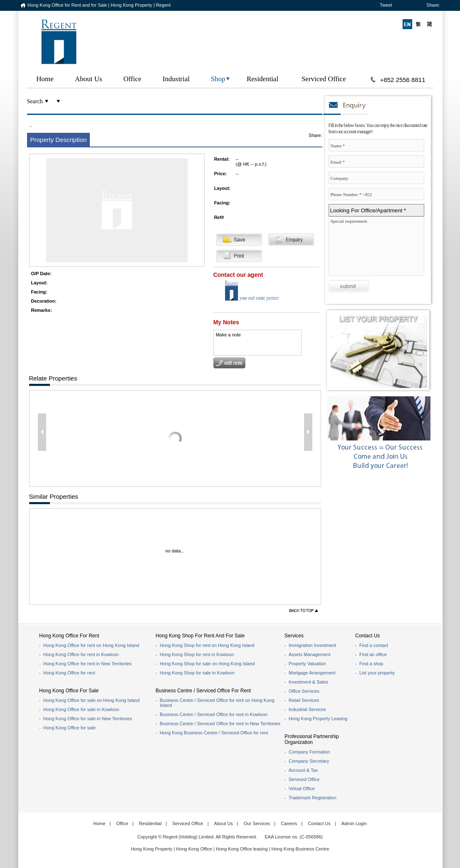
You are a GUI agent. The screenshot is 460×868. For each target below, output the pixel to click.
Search (35, 101)
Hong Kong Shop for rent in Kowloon (197, 654)
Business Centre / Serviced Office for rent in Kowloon (214, 714)
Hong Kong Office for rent (69, 673)
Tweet (386, 5)
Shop (218, 79)
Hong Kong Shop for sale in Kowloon (197, 673)
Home (45, 79)
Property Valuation (307, 664)
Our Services (257, 823)
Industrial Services (307, 709)
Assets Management (309, 654)
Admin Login (354, 823)
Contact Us (319, 823)
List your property (377, 673)
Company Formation (309, 752)
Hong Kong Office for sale (69, 728)
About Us (89, 79)
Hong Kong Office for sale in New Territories (88, 719)
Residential (262, 79)
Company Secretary (309, 761)
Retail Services (304, 700)
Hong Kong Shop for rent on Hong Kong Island (207, 645)
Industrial (176, 79)
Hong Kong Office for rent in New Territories (87, 664)
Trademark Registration (313, 798)
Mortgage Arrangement (312, 673)
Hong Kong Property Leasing (318, 719)
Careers (289, 823)
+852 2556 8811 (403, 80)
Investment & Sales (308, 682)
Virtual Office (302, 788)
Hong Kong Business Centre (300, 849)
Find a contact (374, 645)
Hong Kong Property (152, 849)
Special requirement (378, 248)
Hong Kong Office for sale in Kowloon (81, 709)
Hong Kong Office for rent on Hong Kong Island (91, 645)
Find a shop (371, 664)
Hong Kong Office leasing (242, 849)
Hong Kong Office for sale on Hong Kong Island (92, 700)
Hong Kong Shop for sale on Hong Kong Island (207, 664)
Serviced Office (324, 79)
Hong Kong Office (194, 849)
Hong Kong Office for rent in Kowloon (81, 654)
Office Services (304, 691)
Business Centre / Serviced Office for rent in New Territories (220, 724)
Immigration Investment (312, 645)
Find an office (373, 654)
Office (132, 79)
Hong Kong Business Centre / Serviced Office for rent (214, 733)
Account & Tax (303, 770)
